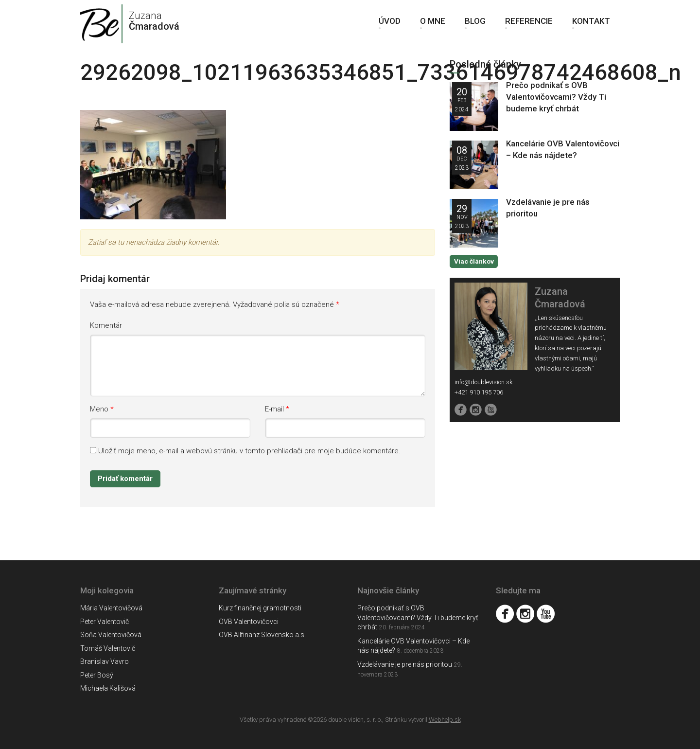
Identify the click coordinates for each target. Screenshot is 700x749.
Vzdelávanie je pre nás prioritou (405, 664)
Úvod (390, 24)
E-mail (274, 409)
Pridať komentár (125, 479)
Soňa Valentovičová (111, 635)
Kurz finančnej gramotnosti (260, 608)
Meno (99, 409)
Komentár (106, 325)
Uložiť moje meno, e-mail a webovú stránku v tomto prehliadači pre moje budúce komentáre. (249, 451)
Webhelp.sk (445, 720)
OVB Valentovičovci (249, 622)
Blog (475, 24)
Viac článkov (474, 261)
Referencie (529, 24)
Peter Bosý (97, 675)
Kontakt (591, 24)
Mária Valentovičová (111, 608)
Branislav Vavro (105, 661)
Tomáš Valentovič (108, 648)
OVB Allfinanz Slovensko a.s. (262, 635)
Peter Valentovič (105, 622)
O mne (433, 24)
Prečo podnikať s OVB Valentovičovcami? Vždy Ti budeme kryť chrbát (556, 97)
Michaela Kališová (108, 688)
